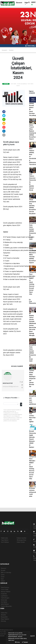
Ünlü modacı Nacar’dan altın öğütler (32, 418)
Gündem (11, 50)
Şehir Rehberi (5, 604)
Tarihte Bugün (5, 598)
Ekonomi (19, 3)
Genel (3, 577)
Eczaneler (4, 594)
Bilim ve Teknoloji (6, 573)
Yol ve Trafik (5, 590)
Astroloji (3, 621)
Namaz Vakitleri (6, 592)
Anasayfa (5, 50)
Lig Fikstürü (4, 596)
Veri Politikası (5, 542)
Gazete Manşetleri (6, 606)
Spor (2, 579)
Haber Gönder (21, 542)
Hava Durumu (5, 587)
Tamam (25, 642)
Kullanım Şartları (22, 538)
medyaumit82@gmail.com (11, 386)
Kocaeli (3, 570)
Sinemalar (4, 600)
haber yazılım (4, 640)
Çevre (3, 575)
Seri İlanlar (4, 602)
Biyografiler (4, 617)
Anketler (3, 615)
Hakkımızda (4, 538)
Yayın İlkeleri (5, 540)
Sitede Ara (4, 613)
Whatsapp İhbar (21, 540)
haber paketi (4, 638)
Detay (17, 642)
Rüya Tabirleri (5, 619)
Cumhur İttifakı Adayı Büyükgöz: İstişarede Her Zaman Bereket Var (32, 379)
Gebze (3, 581)
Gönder (21, 404)
